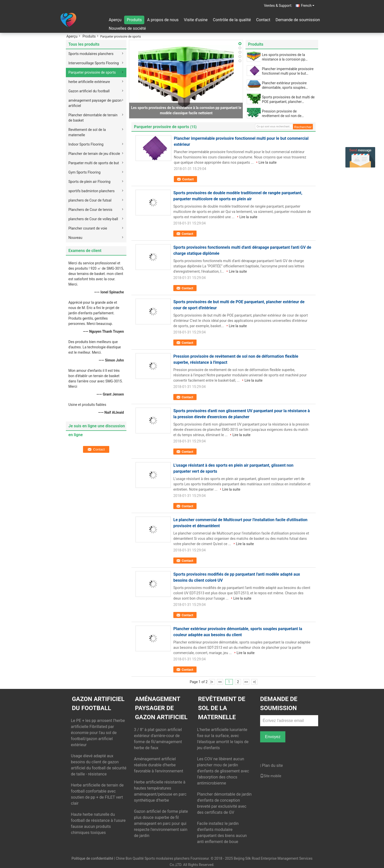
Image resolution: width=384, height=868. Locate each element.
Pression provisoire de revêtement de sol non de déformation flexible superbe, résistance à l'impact (285, 114)
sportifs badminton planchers (91, 191)
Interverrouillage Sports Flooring (94, 63)
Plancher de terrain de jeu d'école (94, 154)
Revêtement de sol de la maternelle (87, 132)
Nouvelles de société (127, 28)
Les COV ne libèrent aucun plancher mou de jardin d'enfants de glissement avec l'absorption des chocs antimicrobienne (223, 771)
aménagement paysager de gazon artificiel (95, 103)
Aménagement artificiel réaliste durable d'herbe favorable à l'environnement (159, 765)
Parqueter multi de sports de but (94, 163)
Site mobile (271, 776)
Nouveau (75, 238)
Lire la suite (268, 162)
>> (246, 682)
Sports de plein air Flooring (89, 182)
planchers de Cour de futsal (90, 200)
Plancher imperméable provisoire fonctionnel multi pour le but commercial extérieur (288, 71)
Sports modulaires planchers (91, 54)
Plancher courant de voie (88, 228)
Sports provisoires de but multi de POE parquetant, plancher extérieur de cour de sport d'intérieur (288, 100)
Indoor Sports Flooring (86, 144)
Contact (263, 20)
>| (254, 682)
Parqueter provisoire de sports (92, 72)
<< (220, 682)
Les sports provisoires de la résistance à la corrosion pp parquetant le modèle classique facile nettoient (286, 57)
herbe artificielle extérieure (89, 82)
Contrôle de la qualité (232, 20)
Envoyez (273, 737)
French (308, 6)
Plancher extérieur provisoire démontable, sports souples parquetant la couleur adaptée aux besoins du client (285, 85)
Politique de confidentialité (92, 858)
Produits (134, 20)
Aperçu (115, 20)
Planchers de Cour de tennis (90, 210)
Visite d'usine (196, 20)
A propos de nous (163, 20)
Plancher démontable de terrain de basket (93, 118)
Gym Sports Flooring (84, 172)
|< (212, 682)
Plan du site (272, 765)
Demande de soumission (298, 20)
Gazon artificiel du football (89, 91)
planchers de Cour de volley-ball (93, 219)
